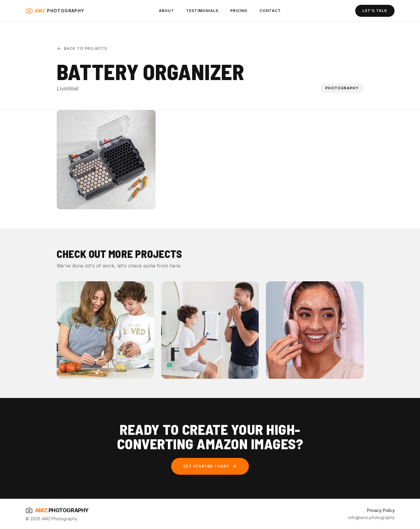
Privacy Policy (381, 510)
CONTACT (270, 11)
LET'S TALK (375, 11)
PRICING (239, 11)
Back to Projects (82, 49)
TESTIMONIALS (202, 11)
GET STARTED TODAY (210, 466)
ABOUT (167, 11)
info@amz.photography (372, 517)
